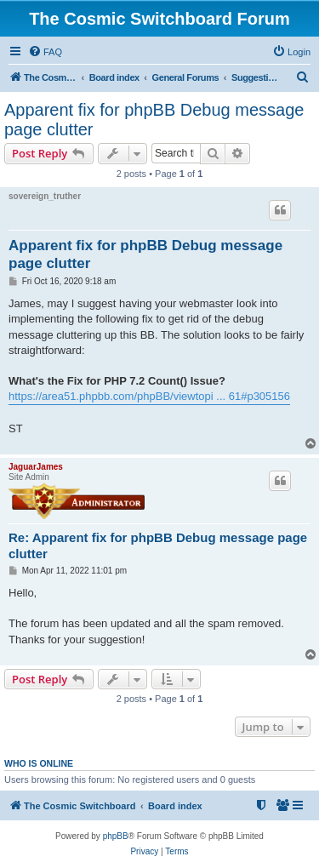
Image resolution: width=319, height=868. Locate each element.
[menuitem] (45, 52)
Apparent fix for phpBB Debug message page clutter (154, 120)
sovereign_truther (45, 196)
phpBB (116, 836)
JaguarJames (36, 467)
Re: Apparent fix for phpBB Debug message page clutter (158, 545)
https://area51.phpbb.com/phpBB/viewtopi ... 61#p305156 (149, 396)
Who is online (39, 763)
